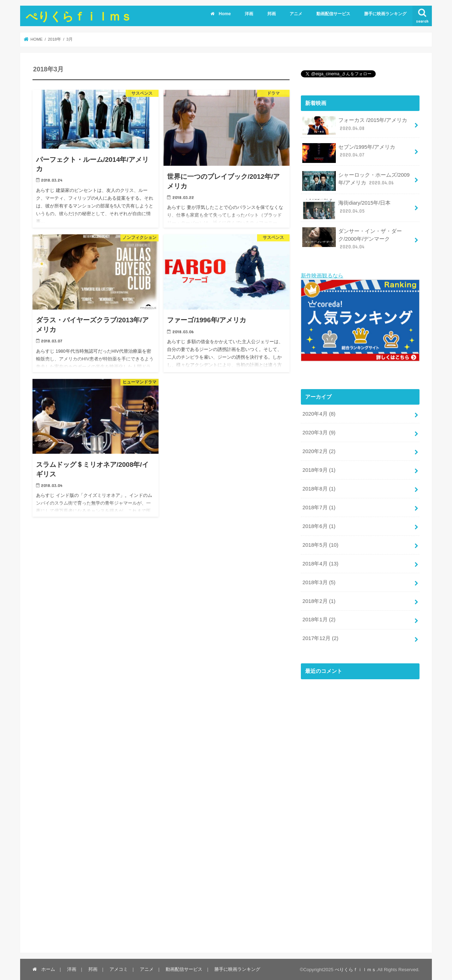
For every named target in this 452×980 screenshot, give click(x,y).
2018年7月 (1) (319, 507)
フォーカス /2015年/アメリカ (355, 125)
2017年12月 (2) (320, 638)
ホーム (44, 969)
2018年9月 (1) (319, 470)
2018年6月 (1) (319, 526)
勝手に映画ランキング (385, 14)
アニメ (296, 14)
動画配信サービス (333, 14)
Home (221, 14)
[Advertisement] (354, 816)
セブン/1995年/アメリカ (349, 153)
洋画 (249, 14)
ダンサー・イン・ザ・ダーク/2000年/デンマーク (352, 239)
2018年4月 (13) (320, 563)
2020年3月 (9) (319, 432)
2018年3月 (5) (319, 582)
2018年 (54, 39)
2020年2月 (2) (319, 451)
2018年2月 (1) (319, 600)
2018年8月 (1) (319, 488)
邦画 (272, 14)
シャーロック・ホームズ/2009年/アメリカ (356, 181)
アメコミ (119, 969)
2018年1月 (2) (319, 619)
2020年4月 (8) (319, 413)
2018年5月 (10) (320, 544)
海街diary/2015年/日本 (346, 209)
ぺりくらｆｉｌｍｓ (79, 16)
